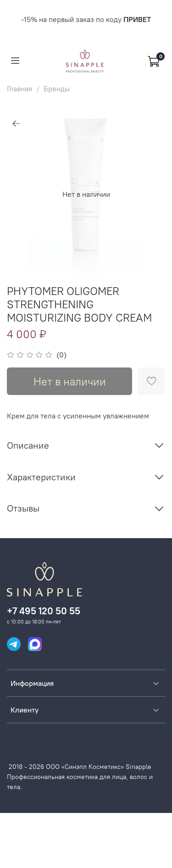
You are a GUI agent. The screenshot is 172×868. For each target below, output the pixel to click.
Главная (19, 89)
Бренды (57, 89)
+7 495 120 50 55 (44, 611)
